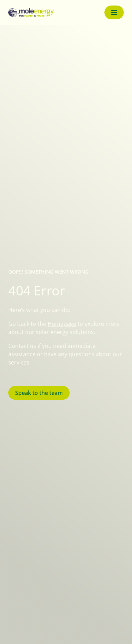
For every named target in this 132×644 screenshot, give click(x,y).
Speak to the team (39, 393)
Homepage (62, 324)
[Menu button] (114, 12)
